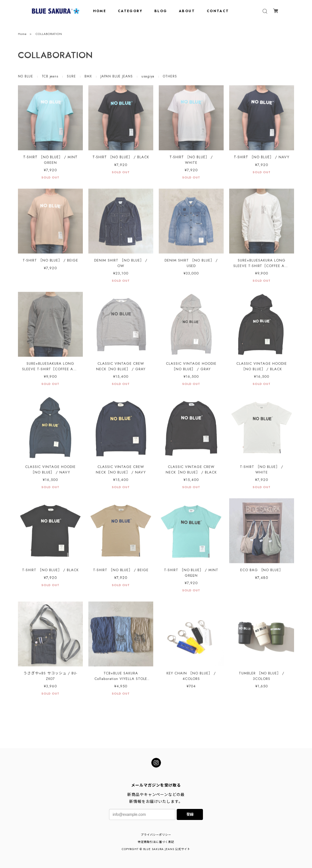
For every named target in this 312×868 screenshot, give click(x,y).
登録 (190, 814)
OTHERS (170, 78)
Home (22, 35)
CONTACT (218, 11)
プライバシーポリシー (156, 835)
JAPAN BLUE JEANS (117, 78)
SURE (71, 78)
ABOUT (187, 11)
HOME (100, 11)
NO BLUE (26, 78)
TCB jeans (50, 78)
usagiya (148, 78)
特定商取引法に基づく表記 (156, 842)
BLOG (161, 11)
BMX (88, 78)
